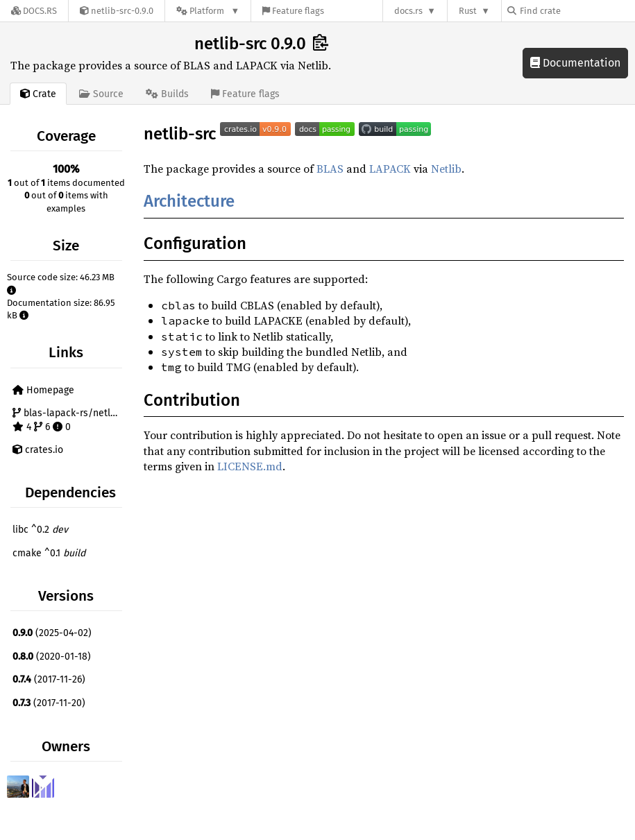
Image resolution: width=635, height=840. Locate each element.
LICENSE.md (250, 466)
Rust (468, 11)
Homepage (43, 390)
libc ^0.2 (40, 530)
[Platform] (208, 11)
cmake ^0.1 (49, 553)
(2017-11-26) (49, 679)
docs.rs (408, 11)
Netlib (446, 169)
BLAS (330, 169)
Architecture (189, 201)
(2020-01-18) (52, 657)
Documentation (575, 63)
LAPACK (390, 169)
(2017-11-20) (49, 703)
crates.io (38, 450)
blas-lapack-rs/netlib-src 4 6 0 (69, 420)
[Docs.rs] (34, 11)
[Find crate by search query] (577, 11)
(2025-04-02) (52, 633)
